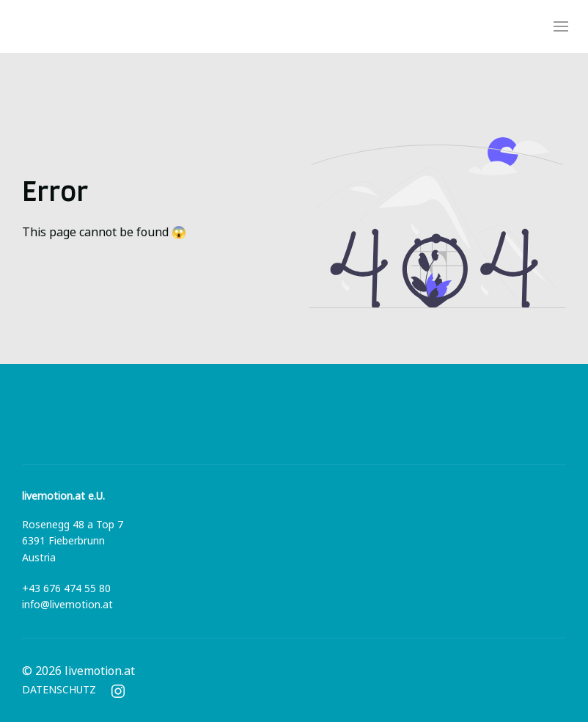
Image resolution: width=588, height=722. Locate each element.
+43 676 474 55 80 (66, 589)
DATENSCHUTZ (59, 690)
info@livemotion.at (67, 605)
